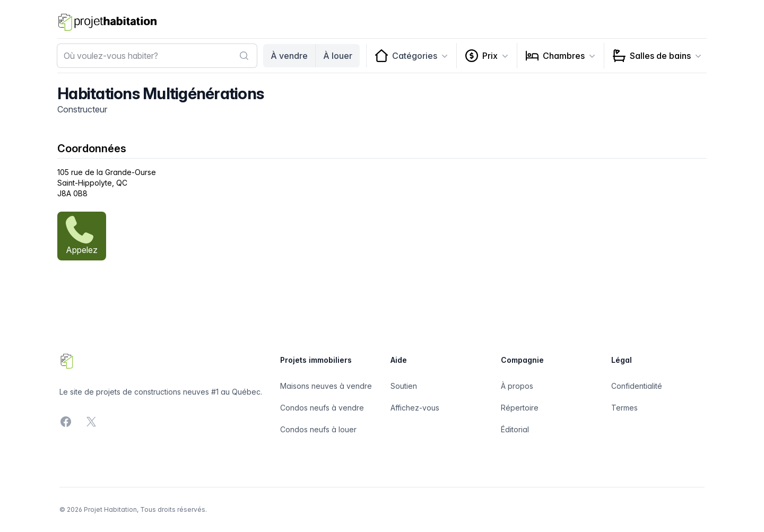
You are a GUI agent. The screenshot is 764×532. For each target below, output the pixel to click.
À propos (517, 386)
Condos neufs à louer (318, 429)
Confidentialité (637, 386)
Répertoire (520, 408)
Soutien (404, 386)
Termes (624, 408)
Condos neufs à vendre (322, 408)
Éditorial (515, 429)
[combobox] (157, 56)
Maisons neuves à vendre (326, 386)
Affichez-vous (415, 408)
